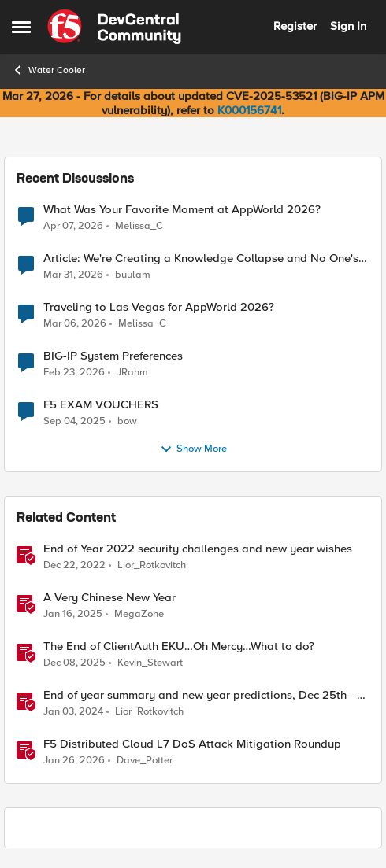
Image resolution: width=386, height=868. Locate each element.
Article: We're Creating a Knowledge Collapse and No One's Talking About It (201, 259)
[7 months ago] (74, 663)
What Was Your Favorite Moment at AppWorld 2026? (182, 210)
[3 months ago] (73, 226)
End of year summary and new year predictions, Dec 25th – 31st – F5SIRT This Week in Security (200, 695)
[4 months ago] (75, 324)
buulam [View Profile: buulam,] (133, 275)
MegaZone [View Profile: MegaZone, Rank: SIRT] (139, 614)
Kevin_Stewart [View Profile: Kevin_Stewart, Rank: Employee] (150, 663)
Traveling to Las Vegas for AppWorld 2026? (159, 307)
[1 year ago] (73, 615)
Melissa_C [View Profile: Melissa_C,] (139, 225)
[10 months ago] (74, 422)
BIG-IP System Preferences (113, 356)
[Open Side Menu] (21, 27)
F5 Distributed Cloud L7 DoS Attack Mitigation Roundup (192, 744)
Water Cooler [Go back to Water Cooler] (48, 70)
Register (295, 26)
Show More (193, 449)
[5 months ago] (74, 761)
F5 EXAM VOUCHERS (101, 405)
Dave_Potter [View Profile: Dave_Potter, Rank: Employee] (145, 761)
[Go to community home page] (114, 27)
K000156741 (249, 110)
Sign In (348, 26)
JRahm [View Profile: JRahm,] (132, 373)
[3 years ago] (74, 566)
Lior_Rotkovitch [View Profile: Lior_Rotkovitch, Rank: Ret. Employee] (152, 565)
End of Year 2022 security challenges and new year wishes (198, 549)
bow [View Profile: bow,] (127, 421)
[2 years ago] (73, 712)
